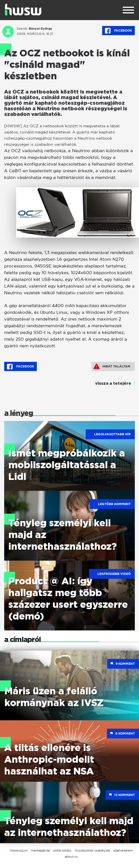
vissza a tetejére (113, 384)
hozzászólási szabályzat (92, 850)
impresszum (19, 850)
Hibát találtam (112, 366)
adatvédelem (123, 850)
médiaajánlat (40, 850)
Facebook (118, 31)
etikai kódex (62, 850)
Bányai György (40, 28)
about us (71, 857)
